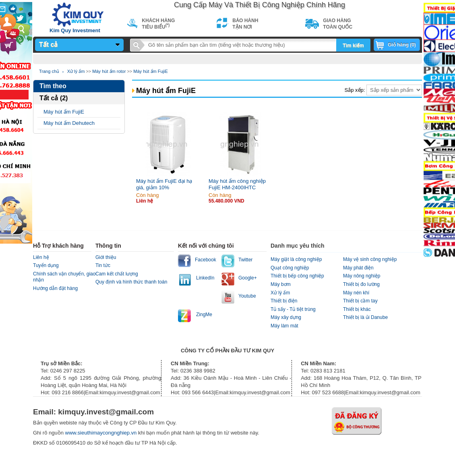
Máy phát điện (358, 268)
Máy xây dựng (286, 317)
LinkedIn (205, 278)
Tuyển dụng (46, 265)
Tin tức (103, 265)
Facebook (206, 260)
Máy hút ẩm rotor (109, 71)
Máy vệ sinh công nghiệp (370, 259)
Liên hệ (41, 257)
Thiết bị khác (357, 309)
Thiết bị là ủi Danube (365, 317)
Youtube (247, 296)
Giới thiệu (106, 257)
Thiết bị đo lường (361, 284)
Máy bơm (281, 284)
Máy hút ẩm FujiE (150, 71)
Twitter (245, 260)
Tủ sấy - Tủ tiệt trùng (293, 309)
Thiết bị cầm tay (360, 301)
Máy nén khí (356, 293)
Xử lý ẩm (76, 71)
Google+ (248, 278)
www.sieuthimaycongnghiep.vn (102, 433)
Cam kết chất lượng (117, 274)
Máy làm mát (284, 326)
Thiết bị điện (284, 301)
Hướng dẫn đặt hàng (55, 288)
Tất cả (48, 44)
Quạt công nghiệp (290, 268)
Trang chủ (49, 71)
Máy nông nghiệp (362, 276)
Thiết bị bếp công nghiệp (297, 276)
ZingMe (204, 315)
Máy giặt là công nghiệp (296, 259)
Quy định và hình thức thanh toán (131, 282)
